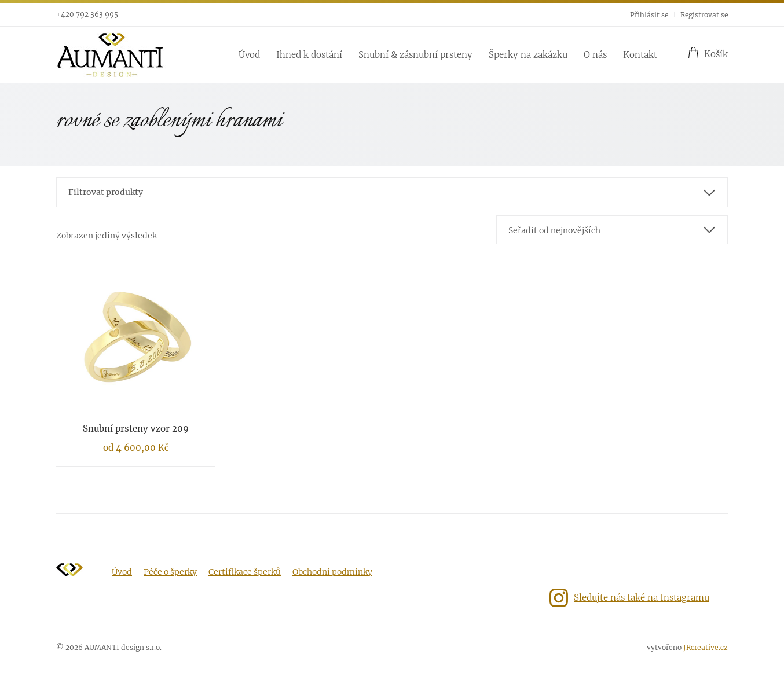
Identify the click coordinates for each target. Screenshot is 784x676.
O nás (595, 55)
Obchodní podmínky (332, 572)
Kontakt (640, 55)
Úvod (249, 55)
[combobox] (612, 230)
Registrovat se (704, 15)
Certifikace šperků (245, 572)
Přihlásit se (649, 15)
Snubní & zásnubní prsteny (415, 55)
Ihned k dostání (309, 55)
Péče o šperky (170, 572)
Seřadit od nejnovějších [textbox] (554, 230)
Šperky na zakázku (528, 55)
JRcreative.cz (706, 647)
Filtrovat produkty (106, 192)
